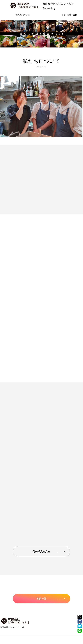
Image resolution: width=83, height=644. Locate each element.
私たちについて (23, 15)
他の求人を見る (49, 551)
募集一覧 (51, 599)
